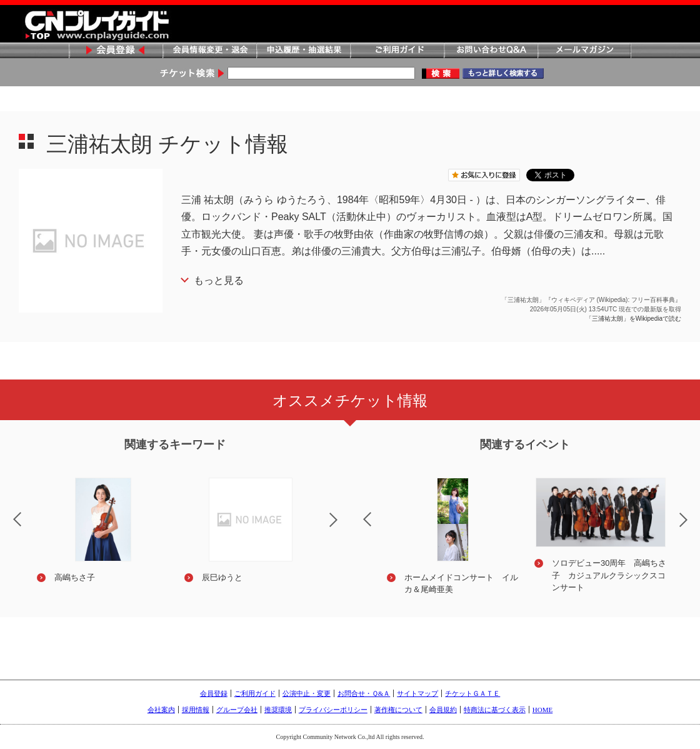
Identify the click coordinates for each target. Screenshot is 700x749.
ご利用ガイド (397, 51)
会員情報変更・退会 (209, 51)
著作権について (398, 710)
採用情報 (196, 710)
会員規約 (443, 710)
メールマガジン (584, 51)
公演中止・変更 (307, 693)
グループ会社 (237, 710)
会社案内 (161, 710)
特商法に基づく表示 (495, 710)
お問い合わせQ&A (491, 51)
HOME (542, 710)
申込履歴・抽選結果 (303, 51)
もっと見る (219, 280)
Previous (357, 511)
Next (344, 528)
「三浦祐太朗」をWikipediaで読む (633, 319)
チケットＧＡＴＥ (472, 693)
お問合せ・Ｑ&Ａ (364, 693)
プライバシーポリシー (333, 710)
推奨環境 (278, 710)
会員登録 (116, 51)
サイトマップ (417, 693)
